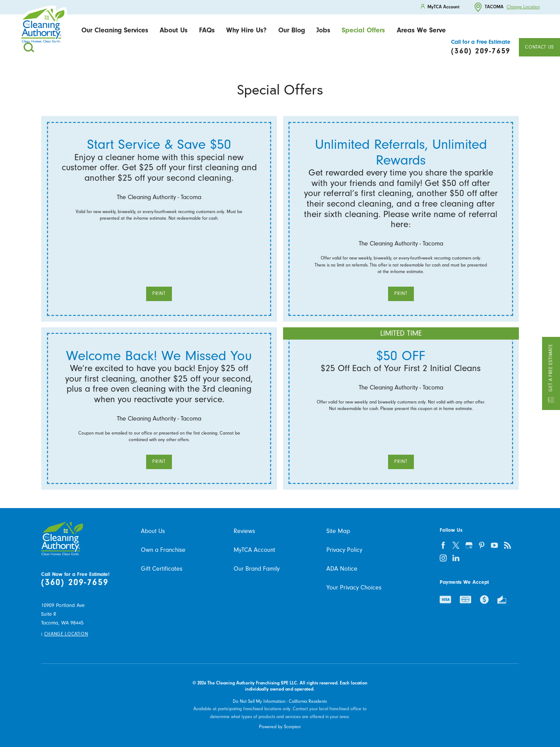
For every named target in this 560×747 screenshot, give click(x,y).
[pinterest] (482, 545)
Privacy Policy (344, 550)
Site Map (338, 531)
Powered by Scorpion (280, 727)
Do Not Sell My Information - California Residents (280, 701)
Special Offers (363, 30)
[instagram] (443, 558)
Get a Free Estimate (551, 373)
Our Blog (292, 30)
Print (159, 293)
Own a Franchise (163, 550)
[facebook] (443, 545)
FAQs (207, 30)
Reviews (244, 531)
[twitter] (456, 545)
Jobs (323, 30)
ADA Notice (342, 569)
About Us (174, 30)
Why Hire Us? (246, 30)
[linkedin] (456, 558)
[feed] (507, 545)
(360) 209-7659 (75, 583)
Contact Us (539, 47)
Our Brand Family (257, 569)
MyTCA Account (254, 550)
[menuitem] (114, 30)
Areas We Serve (421, 30)
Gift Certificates (162, 569)
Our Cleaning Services (115, 30)
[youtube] (495, 545)
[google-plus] (469, 545)
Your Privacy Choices (354, 587)
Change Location (523, 7)
